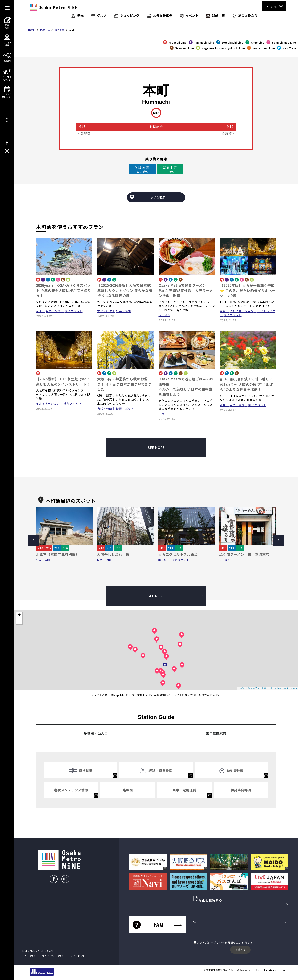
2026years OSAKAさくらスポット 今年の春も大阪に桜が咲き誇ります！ (64, 290)
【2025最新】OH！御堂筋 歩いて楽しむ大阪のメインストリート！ (63, 381)
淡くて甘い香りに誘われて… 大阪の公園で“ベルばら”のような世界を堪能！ (246, 384)
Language (274, 6)
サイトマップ (77, 956)
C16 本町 (170, 167)
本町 (72, 30)
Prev (34, 540)
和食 (162, 414)
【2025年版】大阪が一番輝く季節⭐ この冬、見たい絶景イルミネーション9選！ (248, 290)
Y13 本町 (142, 167)
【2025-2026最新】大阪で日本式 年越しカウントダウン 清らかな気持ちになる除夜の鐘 (125, 290)
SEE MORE (175, 447)
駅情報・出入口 (96, 733)
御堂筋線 (60, 30)
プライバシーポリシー (211, 942)
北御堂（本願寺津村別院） (58, 554)
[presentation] (223, 932)
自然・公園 (53, 311)
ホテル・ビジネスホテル (174, 560)
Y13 (57, 548)
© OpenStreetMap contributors (279, 688)
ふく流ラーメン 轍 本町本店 (244, 554)
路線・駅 (45, 30)
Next (279, 540)
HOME (32, 30)
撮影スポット (74, 311)
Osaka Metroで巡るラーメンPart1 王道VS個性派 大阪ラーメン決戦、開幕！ (186, 290)
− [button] (19, 621)
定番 (223, 311)
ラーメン (164, 315)
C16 (65, 548)
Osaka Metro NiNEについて (37, 951)
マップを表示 (156, 197)
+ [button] (19, 615)
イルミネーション (242, 311)
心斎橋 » (228, 133)
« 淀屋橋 (84, 133)
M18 (40, 548)
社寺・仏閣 (124, 311)
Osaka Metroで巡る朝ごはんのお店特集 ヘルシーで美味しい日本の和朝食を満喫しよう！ (186, 387)
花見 (39, 311)
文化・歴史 (105, 311)
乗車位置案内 (216, 733)
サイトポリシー (30, 956)
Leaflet (242, 688)
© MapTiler (254, 688)
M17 (49, 548)
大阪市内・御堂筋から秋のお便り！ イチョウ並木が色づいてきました (125, 384)
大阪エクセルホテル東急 (178, 554)
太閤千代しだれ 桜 (113, 554)
